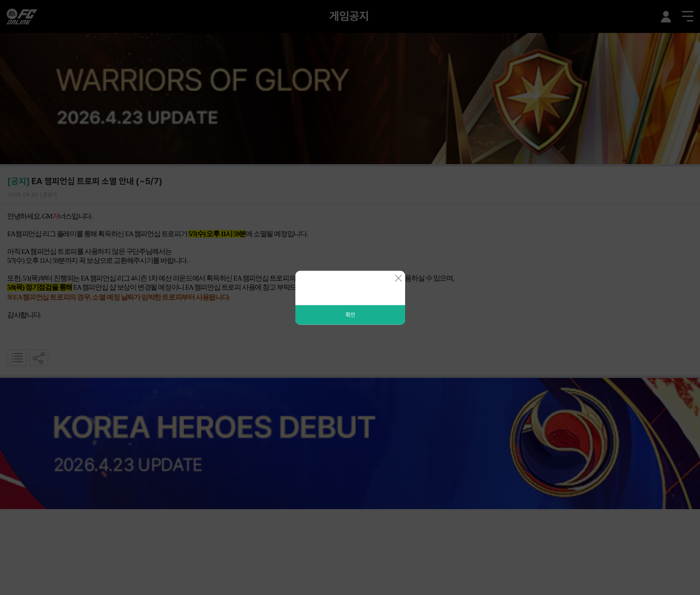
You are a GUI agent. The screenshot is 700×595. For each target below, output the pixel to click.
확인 (350, 314)
